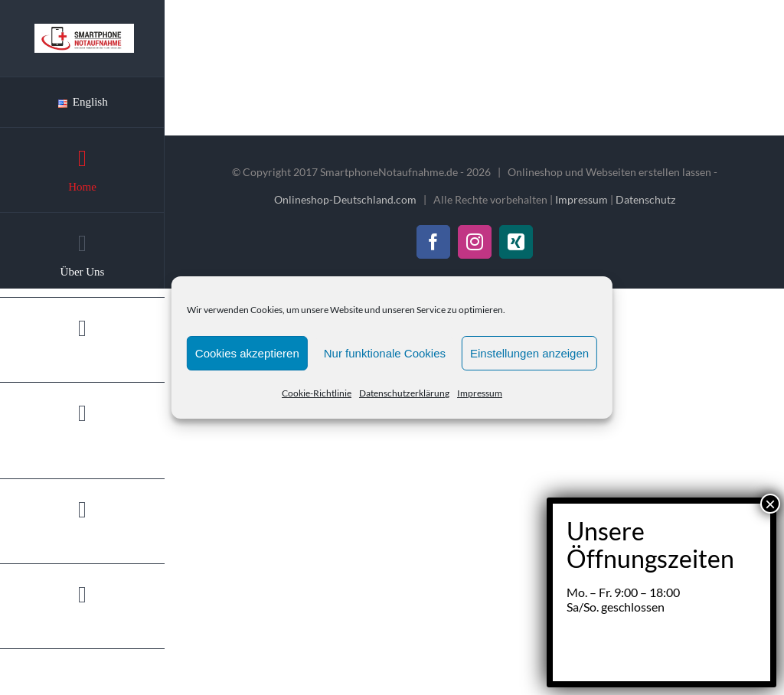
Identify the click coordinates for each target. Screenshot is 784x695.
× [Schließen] (770, 360)
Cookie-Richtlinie (317, 393)
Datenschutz (645, 199)
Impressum (480, 393)
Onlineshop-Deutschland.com (345, 199)
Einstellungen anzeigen (529, 353)
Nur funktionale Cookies (385, 353)
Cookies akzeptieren (247, 353)
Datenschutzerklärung (404, 393)
